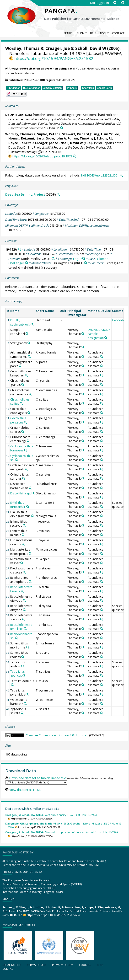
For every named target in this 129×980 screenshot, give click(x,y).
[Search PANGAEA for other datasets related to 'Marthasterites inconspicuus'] (30, 554)
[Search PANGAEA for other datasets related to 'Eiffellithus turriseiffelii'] (28, 507)
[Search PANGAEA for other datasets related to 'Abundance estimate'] (102, 357)
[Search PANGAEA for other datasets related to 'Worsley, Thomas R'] (83, 334)
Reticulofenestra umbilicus (21, 627)
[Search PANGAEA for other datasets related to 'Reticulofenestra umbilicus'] (25, 629)
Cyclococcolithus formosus (22, 448)
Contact (118, 33)
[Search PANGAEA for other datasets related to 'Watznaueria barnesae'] (25, 704)
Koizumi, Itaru (32, 138)
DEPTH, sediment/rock (20, 322)
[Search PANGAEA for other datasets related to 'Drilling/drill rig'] (86, 263)
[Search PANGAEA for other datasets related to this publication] (62, 128)
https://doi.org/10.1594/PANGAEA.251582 (54, 58)
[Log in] (122, 3)
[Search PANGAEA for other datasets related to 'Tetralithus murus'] (12, 685)
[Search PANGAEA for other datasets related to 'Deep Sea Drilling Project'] (58, 194)
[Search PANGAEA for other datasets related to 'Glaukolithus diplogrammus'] (32, 516)
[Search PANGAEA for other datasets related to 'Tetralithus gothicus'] (24, 675)
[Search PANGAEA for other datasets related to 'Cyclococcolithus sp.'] (16, 460)
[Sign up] (115, 3)
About (104, 33)
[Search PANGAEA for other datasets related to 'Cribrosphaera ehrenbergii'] (28, 441)
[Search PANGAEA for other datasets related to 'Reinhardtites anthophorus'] (30, 582)
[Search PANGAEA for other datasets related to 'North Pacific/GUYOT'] (53, 259)
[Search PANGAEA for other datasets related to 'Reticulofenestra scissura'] (23, 619)
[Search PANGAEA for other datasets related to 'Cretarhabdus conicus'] (23, 432)
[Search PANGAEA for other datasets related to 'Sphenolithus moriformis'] (28, 647)
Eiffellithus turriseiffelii (18, 505)
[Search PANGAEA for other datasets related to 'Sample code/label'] (27, 334)
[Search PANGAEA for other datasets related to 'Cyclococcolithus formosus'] (26, 450)
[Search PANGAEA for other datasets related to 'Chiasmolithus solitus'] (21, 403)
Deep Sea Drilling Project (25, 194)
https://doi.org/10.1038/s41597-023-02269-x (54, 915)
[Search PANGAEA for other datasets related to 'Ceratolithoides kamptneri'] (26, 375)
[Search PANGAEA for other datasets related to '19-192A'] (19, 249)
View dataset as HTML (25, 790)
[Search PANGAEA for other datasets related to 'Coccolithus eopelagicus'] (29, 413)
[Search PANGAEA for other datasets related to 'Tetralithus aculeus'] (23, 666)
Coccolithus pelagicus (18, 420)
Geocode (118, 320)
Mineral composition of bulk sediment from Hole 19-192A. (62, 832)
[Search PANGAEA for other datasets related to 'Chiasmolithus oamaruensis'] (30, 394)
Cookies (85, 965)
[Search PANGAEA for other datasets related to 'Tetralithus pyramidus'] (27, 694)
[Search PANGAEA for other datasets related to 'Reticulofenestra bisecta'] (22, 591)
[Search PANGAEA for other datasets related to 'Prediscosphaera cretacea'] (24, 572)
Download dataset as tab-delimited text (38, 778)
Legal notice (12, 965)
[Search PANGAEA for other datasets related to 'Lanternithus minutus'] (23, 535)
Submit (82, 33)
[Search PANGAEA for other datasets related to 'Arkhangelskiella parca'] (20, 366)
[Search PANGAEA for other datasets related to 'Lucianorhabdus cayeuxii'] (23, 544)
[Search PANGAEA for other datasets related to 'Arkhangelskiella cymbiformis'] (29, 357)
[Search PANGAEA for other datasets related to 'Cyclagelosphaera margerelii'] (26, 469)
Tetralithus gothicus (17, 674)
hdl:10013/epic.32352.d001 (100, 175)
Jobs (100, 965)
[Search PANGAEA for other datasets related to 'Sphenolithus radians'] (23, 657)
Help (93, 33)
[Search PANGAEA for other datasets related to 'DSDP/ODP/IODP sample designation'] (106, 338)
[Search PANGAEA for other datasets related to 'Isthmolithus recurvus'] (24, 525)
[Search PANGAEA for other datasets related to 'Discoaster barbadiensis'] (30, 488)
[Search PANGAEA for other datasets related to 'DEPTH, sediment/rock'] (32, 324)
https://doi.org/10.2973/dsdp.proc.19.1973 (42, 156)
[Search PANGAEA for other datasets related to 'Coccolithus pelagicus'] (25, 422)
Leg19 (77, 259)
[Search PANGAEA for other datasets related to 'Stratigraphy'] (29, 343)
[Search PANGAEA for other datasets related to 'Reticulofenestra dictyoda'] (24, 600)
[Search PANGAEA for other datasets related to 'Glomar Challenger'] (27, 263)
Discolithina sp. (21, 493)
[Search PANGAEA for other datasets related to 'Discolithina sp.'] (33, 493)
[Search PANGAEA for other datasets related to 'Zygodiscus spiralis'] (22, 713)
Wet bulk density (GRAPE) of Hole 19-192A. (51, 815)
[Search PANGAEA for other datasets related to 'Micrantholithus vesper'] (22, 563)
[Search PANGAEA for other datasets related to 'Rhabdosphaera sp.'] (16, 638)
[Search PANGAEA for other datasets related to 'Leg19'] (84, 259)
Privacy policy (62, 965)
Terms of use (36, 965)
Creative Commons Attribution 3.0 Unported (57, 735)
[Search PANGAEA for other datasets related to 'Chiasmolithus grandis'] (23, 385)
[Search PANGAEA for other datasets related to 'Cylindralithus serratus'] (24, 478)
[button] (16, 94)
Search (69, 33)
